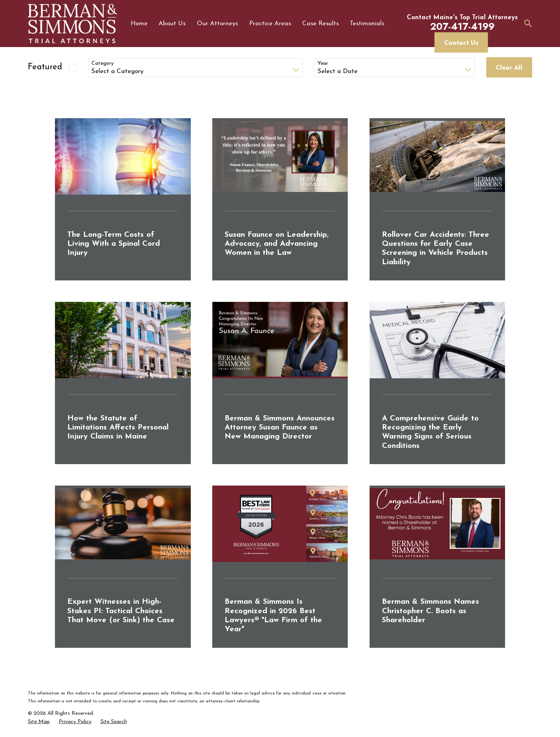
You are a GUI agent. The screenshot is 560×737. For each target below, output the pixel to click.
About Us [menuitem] (172, 24)
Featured (45, 67)
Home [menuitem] (139, 24)
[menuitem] (39, 722)
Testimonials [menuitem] (367, 24)
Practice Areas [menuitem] (270, 24)
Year (323, 63)
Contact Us (461, 43)
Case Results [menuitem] (320, 24)
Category (103, 63)
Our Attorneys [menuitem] (217, 24)
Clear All (509, 67)
